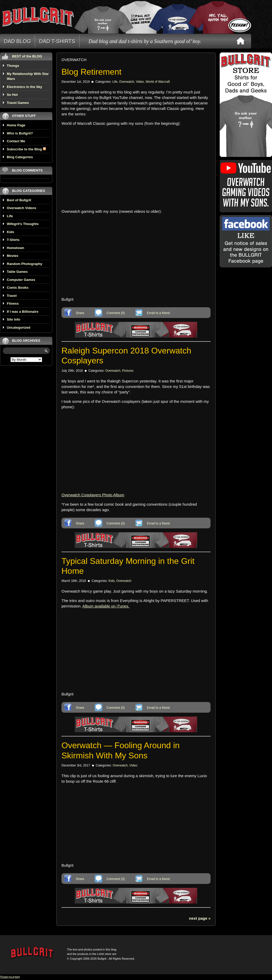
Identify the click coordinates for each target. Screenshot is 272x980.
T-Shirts (13, 240)
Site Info (13, 319)
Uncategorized (19, 327)
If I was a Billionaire (23, 312)
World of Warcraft (158, 82)
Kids (10, 232)
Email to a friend (158, 313)
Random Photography (25, 264)
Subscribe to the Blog (26, 149)
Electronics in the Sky (24, 87)
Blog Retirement (91, 72)
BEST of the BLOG (27, 56)
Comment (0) (116, 313)
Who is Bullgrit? (20, 133)
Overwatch (126, 82)
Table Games (17, 272)
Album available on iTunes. (106, 606)
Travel (12, 296)
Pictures (128, 371)
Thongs (13, 66)
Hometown (15, 248)
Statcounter (10, 977)
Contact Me (16, 141)
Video (140, 82)
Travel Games (18, 103)
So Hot (12, 95)
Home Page (16, 125)
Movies (13, 256)
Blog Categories (20, 157)
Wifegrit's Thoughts (23, 224)
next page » (200, 918)
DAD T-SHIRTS (57, 41)
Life (10, 216)
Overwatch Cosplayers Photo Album (93, 495)
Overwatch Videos (21, 208)
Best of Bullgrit (19, 200)
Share (80, 313)
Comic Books (18, 288)
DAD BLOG (17, 41)
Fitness (13, 303)
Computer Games (21, 280)
